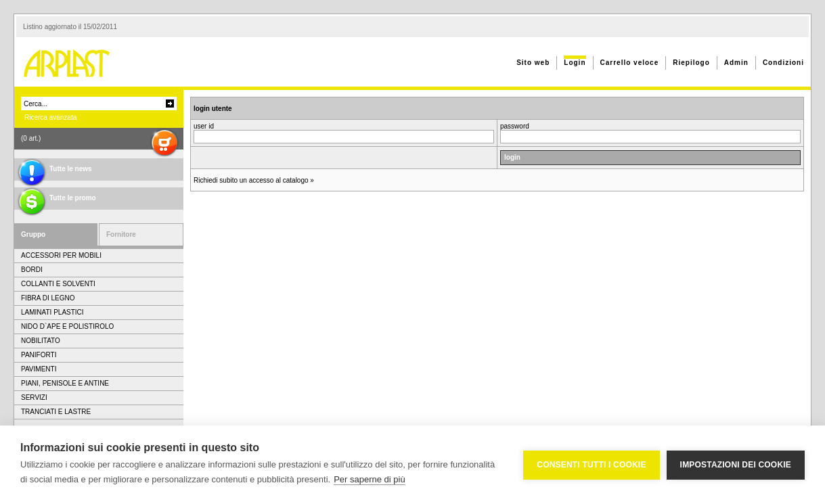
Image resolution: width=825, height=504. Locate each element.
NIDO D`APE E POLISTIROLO (67, 326)
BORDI (32, 270)
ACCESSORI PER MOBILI (61, 255)
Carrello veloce (630, 63)
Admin (736, 63)
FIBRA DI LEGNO (48, 298)
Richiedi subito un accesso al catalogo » (254, 180)
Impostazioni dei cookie (736, 465)
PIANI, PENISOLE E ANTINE (65, 383)
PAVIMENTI (39, 369)
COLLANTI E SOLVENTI (58, 284)
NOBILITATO (41, 341)
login (512, 157)
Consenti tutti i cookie (591, 465)
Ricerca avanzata (50, 117)
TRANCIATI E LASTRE (56, 412)
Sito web (533, 63)
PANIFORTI (39, 355)
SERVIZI (34, 397)
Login (575, 63)
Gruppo (33, 234)
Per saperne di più (370, 479)
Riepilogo (691, 63)
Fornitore (121, 234)
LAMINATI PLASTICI (52, 312)
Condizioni (783, 63)
